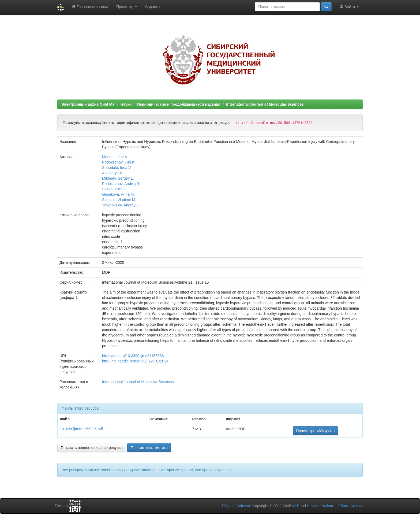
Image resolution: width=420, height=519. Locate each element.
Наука (126, 104)
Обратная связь (352, 506)
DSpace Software (237, 506)
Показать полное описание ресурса (92, 448)
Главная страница (90, 7)
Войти (349, 7)
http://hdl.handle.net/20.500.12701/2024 (135, 361)
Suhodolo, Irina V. (117, 168)
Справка (153, 7)
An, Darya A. (113, 173)
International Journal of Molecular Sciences (265, 104)
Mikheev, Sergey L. (118, 178)
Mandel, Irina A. (115, 157)
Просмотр (127, 7)
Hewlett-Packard (321, 506)
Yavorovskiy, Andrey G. (121, 205)
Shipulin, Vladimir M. (119, 200)
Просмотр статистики (149, 448)
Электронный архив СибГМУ (88, 104)
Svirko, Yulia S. (115, 189)
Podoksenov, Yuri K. (119, 162)
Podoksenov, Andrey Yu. (122, 184)
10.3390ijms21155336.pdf (81, 429)
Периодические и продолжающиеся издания (179, 104)
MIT (295, 506)
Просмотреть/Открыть (316, 431)
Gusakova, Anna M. (118, 194)
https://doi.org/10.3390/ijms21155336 (133, 356)
